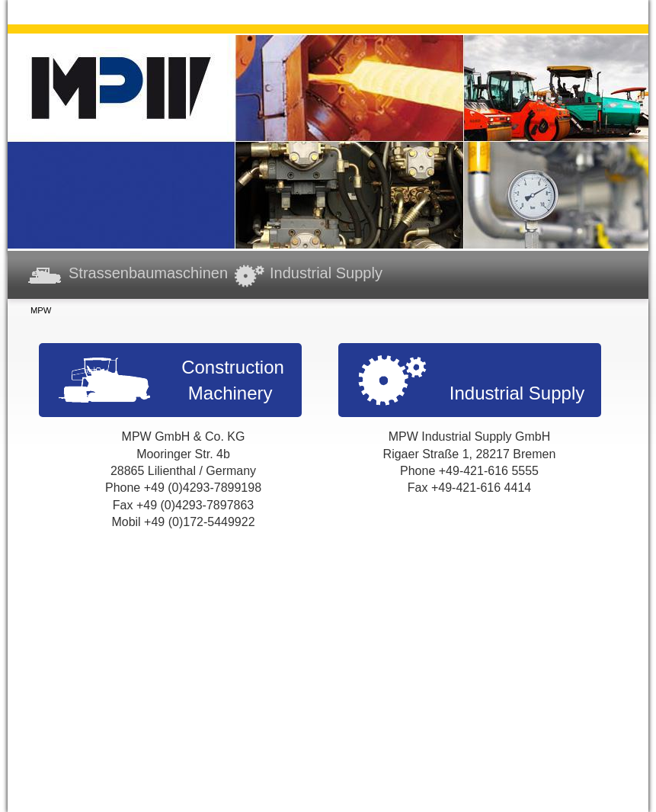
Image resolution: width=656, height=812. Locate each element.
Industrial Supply (326, 273)
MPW (41, 310)
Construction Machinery (233, 380)
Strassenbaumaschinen (148, 273)
